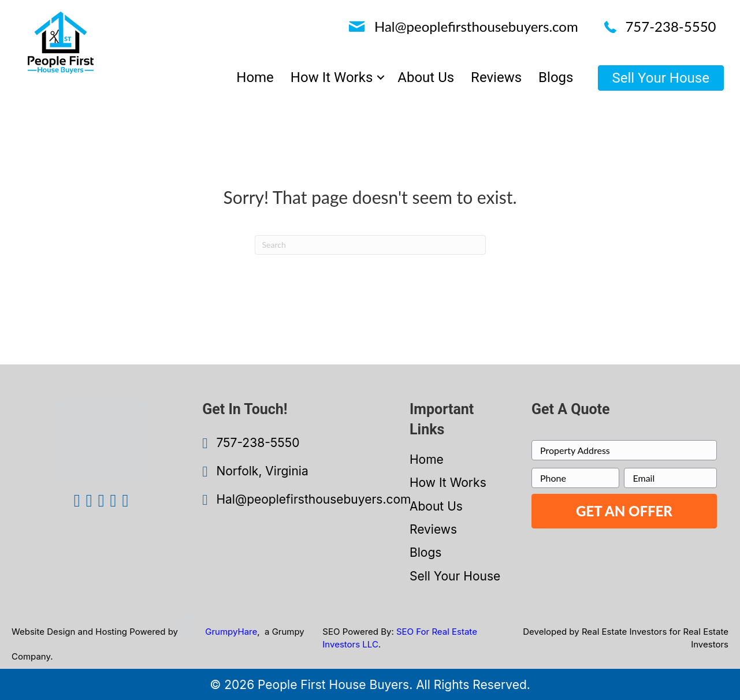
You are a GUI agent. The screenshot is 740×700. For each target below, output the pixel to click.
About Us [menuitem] (426, 77)
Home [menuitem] (255, 77)
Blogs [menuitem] (556, 77)
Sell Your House (455, 576)
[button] (381, 77)
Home (427, 459)
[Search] (370, 245)
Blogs (425, 552)
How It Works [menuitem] (332, 77)
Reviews (433, 529)
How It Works (448, 483)
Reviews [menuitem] (496, 77)
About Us (436, 506)
